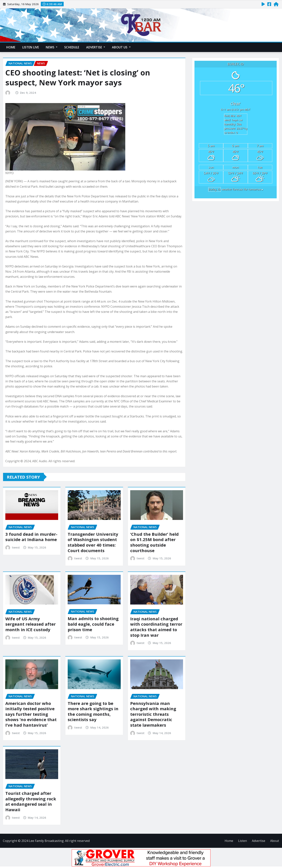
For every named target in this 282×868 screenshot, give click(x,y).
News (52, 47)
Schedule (72, 47)
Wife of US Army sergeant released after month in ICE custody (31, 624)
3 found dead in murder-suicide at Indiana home (31, 537)
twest (16, 547)
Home (11, 47)
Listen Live (31, 47)
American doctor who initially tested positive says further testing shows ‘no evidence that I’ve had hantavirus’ (31, 714)
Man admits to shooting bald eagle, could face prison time (93, 624)
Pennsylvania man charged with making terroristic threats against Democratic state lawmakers (153, 714)
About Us (121, 47)
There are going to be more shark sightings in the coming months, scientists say (93, 711)
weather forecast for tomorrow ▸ (236, 189)
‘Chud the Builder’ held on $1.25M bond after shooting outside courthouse (154, 542)
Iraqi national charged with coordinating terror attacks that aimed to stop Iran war (156, 627)
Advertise (96, 47)
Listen (243, 841)
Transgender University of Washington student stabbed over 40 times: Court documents (93, 542)
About (275, 841)
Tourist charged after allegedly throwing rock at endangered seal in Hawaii (31, 801)
